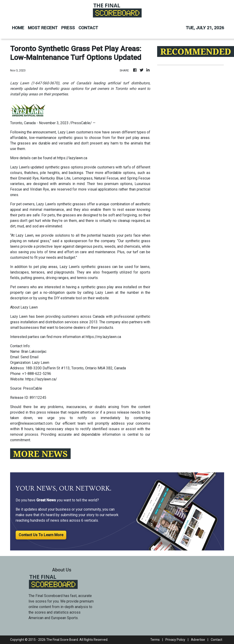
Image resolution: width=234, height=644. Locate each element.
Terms (155, 640)
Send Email (29, 357)
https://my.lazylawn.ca (103, 337)
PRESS (68, 28)
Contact (217, 640)
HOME (18, 28)
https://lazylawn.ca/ (41, 379)
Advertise (198, 640)
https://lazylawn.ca (72, 158)
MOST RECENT (43, 28)
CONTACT (88, 28)
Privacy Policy (175, 640)
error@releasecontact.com (31, 423)
